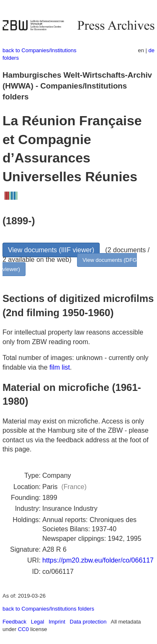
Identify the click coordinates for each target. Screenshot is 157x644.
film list (60, 367)
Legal (38, 622)
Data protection (88, 622)
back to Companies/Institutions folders (48, 609)
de (152, 50)
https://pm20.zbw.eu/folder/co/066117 (98, 560)
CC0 (23, 629)
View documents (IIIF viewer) (51, 250)
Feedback (14, 622)
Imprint (57, 622)
